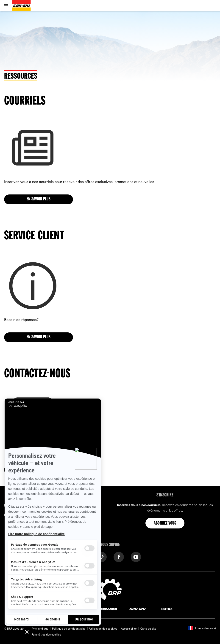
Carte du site (148, 628)
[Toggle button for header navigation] (6, 6)
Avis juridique (40, 628)
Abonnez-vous (165, 523)
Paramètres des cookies (46, 634)
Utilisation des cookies (103, 628)
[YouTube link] (136, 556)
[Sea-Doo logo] (109, 609)
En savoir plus (39, 199)
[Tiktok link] (102, 556)
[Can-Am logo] (22, 6)
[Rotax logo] (167, 609)
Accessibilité (129, 628)
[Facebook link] (119, 556)
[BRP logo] (110, 589)
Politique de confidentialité (69, 628)
